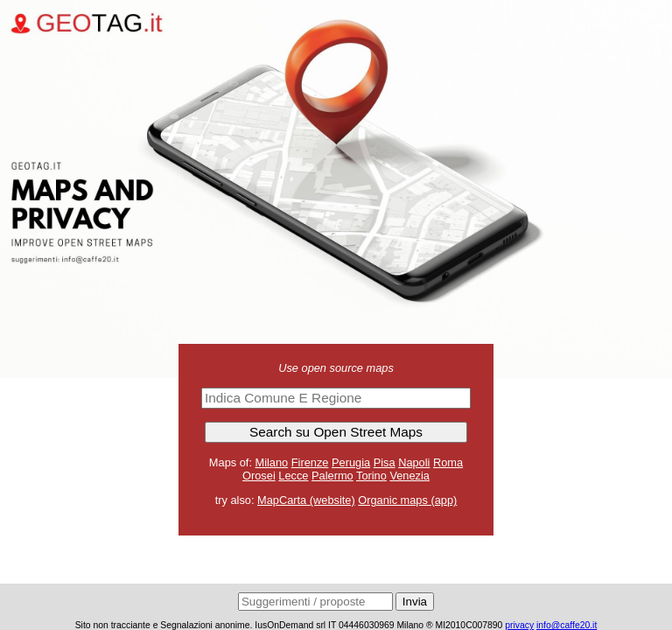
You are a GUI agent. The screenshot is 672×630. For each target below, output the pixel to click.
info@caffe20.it (567, 625)
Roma (448, 462)
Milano (272, 462)
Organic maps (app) (407, 500)
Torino (371, 476)
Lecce (293, 476)
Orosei (259, 476)
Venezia (409, 476)
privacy (519, 625)
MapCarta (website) (306, 500)
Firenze (310, 462)
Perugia (351, 462)
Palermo (332, 476)
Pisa (385, 462)
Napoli (414, 462)
